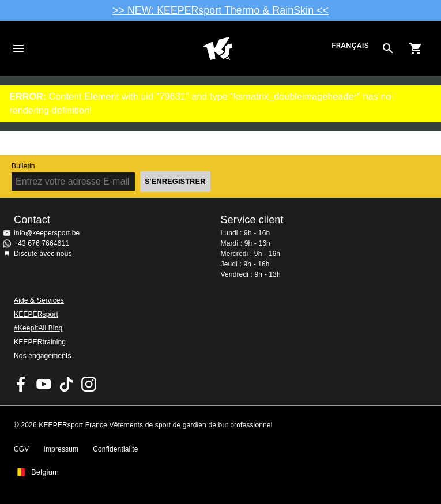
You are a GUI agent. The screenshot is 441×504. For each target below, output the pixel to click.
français (350, 46)
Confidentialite (115, 449)
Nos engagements (43, 356)
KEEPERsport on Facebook (21, 384)
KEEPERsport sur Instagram (89, 384)
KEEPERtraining (40, 342)
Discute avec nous (43, 254)
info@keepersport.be (47, 233)
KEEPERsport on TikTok (66, 384)
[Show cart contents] (416, 48)
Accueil (217, 48)
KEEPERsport (36, 314)
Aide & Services (39, 300)
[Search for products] (388, 48)
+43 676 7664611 (42, 243)
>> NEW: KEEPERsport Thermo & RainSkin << (220, 10)
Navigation (18, 48)
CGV (21, 449)
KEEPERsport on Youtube (44, 384)
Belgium (45, 472)
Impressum (61, 449)
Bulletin (23, 166)
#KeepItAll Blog (38, 328)
